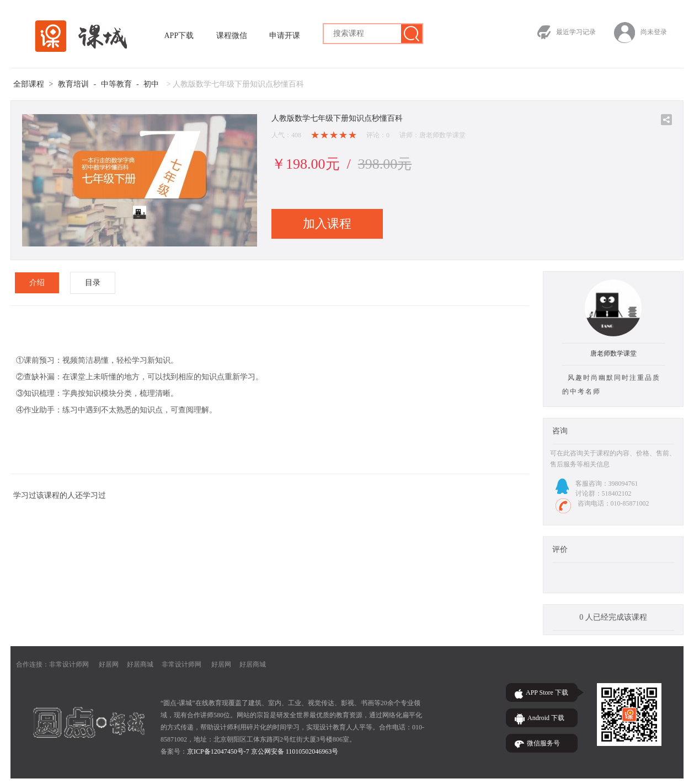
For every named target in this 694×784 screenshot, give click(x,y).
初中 (151, 84)
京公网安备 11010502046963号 (295, 751)
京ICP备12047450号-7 (218, 751)
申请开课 (285, 36)
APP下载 (179, 36)
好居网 (109, 664)
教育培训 (73, 84)
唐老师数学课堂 (613, 353)
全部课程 (29, 84)
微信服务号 (543, 743)
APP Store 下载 (547, 692)
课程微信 (232, 36)
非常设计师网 (69, 664)
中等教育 (116, 84)
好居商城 (140, 664)
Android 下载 (546, 718)
